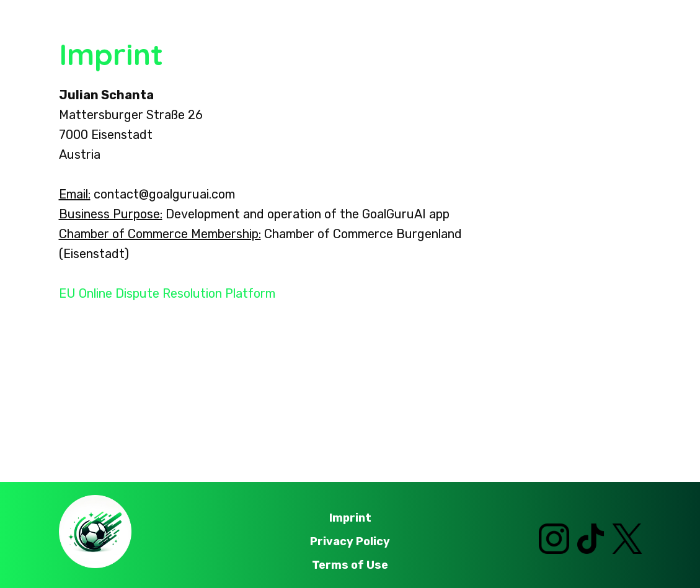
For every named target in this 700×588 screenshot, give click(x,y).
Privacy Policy (350, 541)
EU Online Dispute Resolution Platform (167, 293)
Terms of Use (350, 565)
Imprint (350, 518)
